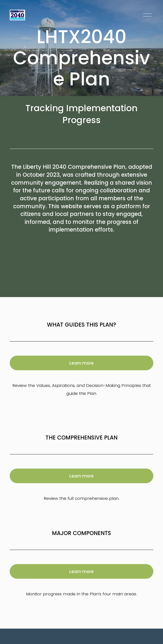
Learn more (81, 363)
